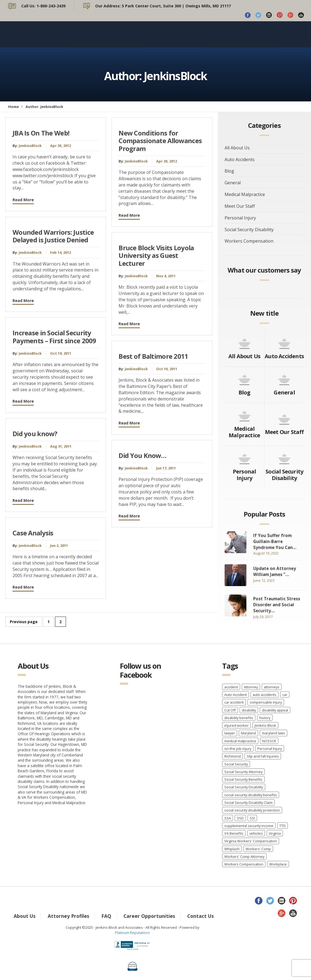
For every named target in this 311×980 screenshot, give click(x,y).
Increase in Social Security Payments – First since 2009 (54, 337)
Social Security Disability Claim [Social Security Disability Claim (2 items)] (248, 803)
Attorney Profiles (68, 916)
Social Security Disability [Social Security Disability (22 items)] (244, 787)
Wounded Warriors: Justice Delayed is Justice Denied (53, 236)
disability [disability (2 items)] (249, 710)
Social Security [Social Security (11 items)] (236, 764)
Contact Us (296, 34)
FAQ (106, 916)
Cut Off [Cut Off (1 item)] (230, 710)
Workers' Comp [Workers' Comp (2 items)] (258, 849)
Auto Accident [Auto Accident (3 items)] (235, 695)
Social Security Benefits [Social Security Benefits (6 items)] (243, 779)
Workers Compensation (249, 241)
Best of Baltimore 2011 (153, 356)
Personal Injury (240, 218)
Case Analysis (33, 533)
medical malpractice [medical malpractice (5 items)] (240, 741)
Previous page (24, 622)
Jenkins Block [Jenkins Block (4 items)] (265, 725)
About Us (179, 34)
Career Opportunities (149, 916)
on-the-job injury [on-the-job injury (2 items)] (238, 749)
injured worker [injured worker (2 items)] (236, 725)
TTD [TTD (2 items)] (283, 826)
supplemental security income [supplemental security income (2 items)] (249, 826)
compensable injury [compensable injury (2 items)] (266, 702)
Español (246, 34)
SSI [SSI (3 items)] (252, 818)
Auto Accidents (240, 159)
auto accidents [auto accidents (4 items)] (265, 695)
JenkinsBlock (30, 146)
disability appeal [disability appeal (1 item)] (275, 710)
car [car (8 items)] (285, 695)
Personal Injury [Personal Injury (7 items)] (270, 749)
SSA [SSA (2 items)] (228, 818)
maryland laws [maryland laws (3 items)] (274, 733)
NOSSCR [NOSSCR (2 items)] (269, 741)
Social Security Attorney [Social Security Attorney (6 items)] (243, 772)
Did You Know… (142, 456)
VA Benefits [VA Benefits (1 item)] (234, 833)
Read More (23, 200)
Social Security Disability (249, 230)
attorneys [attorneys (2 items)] (272, 687)
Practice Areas (214, 34)
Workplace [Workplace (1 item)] (278, 864)
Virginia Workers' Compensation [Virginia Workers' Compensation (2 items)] (251, 841)
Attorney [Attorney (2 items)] (251, 687)
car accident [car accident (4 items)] (234, 702)
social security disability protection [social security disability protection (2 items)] (252, 810)
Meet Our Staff (240, 206)
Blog (269, 34)
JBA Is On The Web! (41, 133)
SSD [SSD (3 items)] (240, 818)
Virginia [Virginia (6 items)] (275, 833)
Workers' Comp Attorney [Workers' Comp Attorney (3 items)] (244, 857)
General (233, 183)
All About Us (237, 148)
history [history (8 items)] (265, 718)
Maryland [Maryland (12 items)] (248, 733)
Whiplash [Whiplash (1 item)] (232, 849)
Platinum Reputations (132, 933)
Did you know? (35, 434)
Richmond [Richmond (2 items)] (233, 756)
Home (13, 107)
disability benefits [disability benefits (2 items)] (239, 718)
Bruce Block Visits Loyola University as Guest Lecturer (156, 256)
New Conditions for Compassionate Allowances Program (160, 141)
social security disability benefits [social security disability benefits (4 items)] (251, 795)
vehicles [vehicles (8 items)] (256, 833)
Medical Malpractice (245, 194)
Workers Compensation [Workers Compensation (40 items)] (244, 864)
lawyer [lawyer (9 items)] (230, 733)
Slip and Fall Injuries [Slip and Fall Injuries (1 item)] (263, 756)
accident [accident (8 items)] (231, 687)
